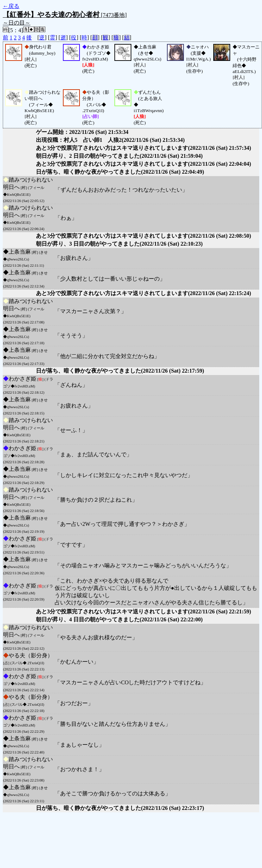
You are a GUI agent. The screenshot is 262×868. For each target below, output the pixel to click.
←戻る (11, 6)
